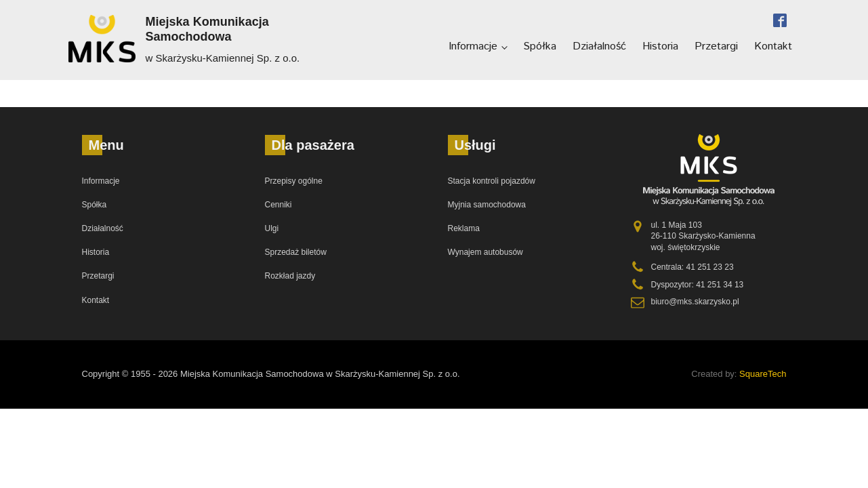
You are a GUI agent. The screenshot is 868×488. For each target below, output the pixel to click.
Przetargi (716, 46)
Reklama (464, 228)
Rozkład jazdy (290, 276)
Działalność (599, 46)
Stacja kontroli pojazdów (492, 181)
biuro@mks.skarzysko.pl (695, 302)
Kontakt (773, 46)
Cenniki (278, 205)
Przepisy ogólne (294, 181)
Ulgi (272, 228)
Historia (660, 46)
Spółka (540, 46)
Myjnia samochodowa (487, 205)
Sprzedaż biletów (296, 252)
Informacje (473, 46)
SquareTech (763, 374)
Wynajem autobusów (485, 252)
